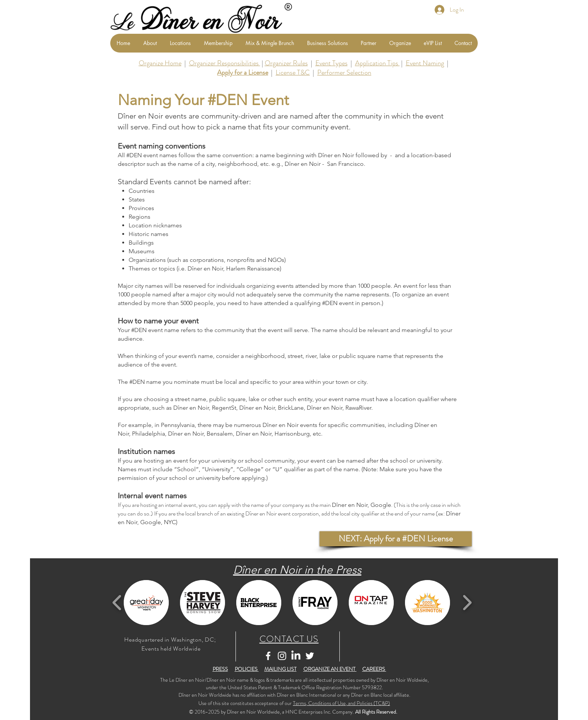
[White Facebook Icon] (268, 656)
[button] (396, 539)
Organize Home (160, 63)
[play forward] (467, 603)
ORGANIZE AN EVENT (330, 669)
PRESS (220, 669)
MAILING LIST (280, 669)
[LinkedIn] (296, 656)
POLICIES (247, 669)
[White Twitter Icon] (310, 656)
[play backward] (117, 603)
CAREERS (374, 669)
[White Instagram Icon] (282, 656)
